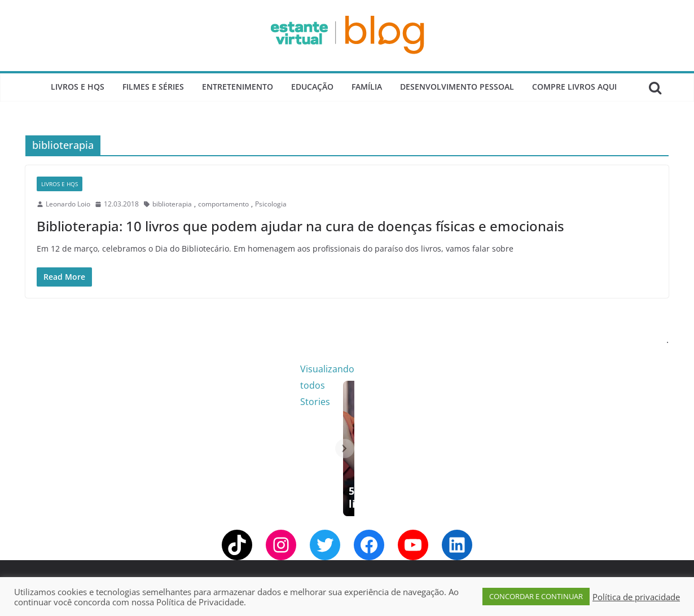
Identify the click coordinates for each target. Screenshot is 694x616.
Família (367, 87)
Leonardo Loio (68, 204)
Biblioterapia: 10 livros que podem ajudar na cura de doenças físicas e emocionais (300, 226)
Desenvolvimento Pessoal (457, 87)
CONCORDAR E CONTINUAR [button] (536, 596)
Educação (312, 87)
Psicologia (271, 204)
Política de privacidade (636, 597)
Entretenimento (238, 87)
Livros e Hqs (78, 87)
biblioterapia (172, 204)
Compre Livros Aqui (574, 87)
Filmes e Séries (153, 87)
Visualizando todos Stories (530, 369)
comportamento (223, 204)
